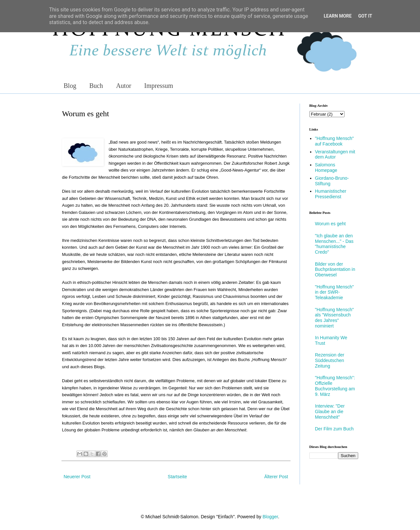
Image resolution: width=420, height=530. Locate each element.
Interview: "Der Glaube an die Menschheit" (330, 411)
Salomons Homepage (326, 167)
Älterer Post (276, 477)
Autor (124, 86)
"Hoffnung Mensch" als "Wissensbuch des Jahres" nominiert (334, 318)
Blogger (270, 517)
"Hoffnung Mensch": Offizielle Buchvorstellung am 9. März (335, 386)
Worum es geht (330, 224)
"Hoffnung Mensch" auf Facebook (334, 141)
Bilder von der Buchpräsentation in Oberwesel (335, 270)
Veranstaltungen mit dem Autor (335, 154)
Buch (96, 86)
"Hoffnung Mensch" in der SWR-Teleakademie (334, 292)
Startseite (177, 477)
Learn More (338, 16)
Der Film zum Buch (334, 429)
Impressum (159, 86)
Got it (365, 16)
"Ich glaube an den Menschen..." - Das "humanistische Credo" (334, 244)
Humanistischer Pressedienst (331, 194)
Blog (70, 86)
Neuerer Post (77, 477)
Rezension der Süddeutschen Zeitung (330, 360)
